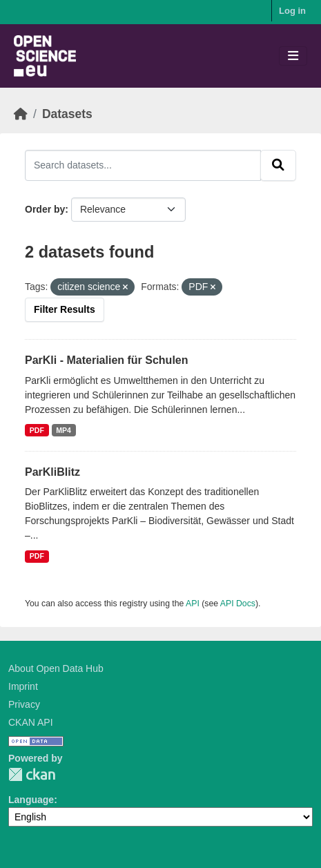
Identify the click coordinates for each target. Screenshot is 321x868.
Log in (292, 11)
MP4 (64, 430)
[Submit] (278, 165)
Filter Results (65, 309)
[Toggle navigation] (293, 56)
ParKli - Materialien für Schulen (107, 360)
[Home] (21, 114)
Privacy (24, 704)
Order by (45, 209)
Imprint (23, 686)
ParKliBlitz (52, 472)
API (193, 604)
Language (31, 800)
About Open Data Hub (56, 668)
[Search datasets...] (143, 165)
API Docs (238, 604)
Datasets (67, 114)
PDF (37, 430)
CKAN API (31, 722)
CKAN (32, 774)
